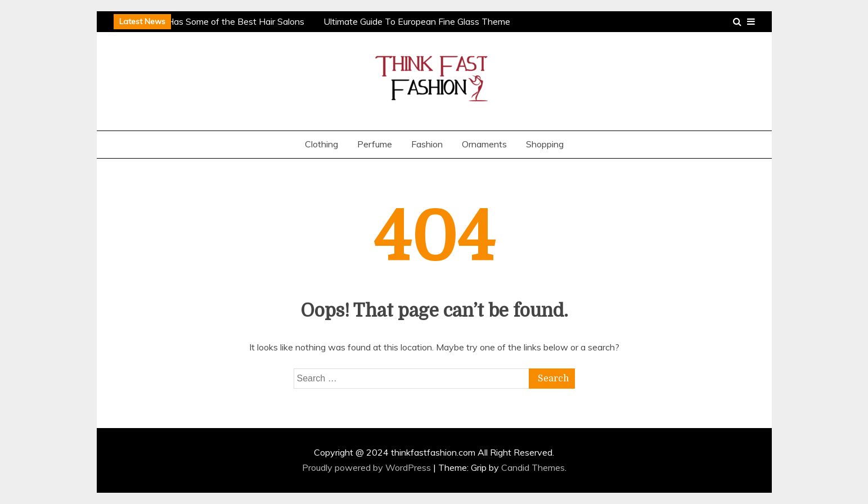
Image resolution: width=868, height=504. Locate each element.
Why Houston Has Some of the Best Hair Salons (208, 21)
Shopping (545, 144)
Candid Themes (533, 467)
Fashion (427, 144)
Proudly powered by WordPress (368, 467)
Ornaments (484, 144)
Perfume (375, 144)
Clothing (321, 144)
